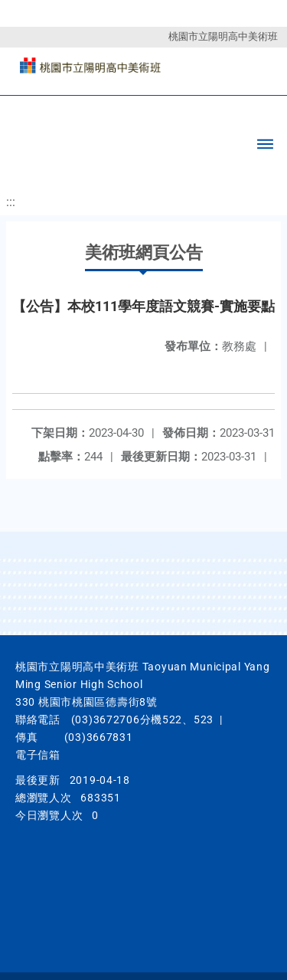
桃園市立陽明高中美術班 (223, 36)
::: (11, 202)
